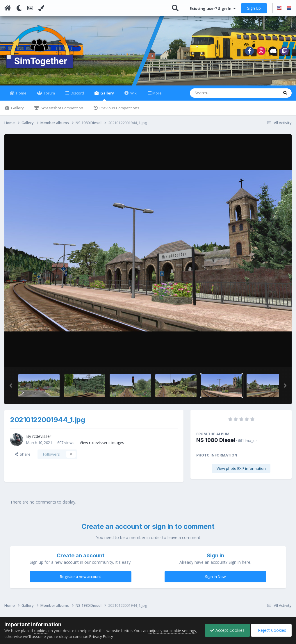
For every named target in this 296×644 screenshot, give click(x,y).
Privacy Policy (117, 636)
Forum (49, 97)
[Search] (219, 97)
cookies (41, 631)
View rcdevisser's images (102, 446)
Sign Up (254, 8)
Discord (77, 97)
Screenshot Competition (61, 111)
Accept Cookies (226, 630)
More (157, 97)
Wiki (133, 97)
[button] (11, 389)
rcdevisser (42, 440)
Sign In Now (215, 580)
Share (23, 458)
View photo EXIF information (241, 472)
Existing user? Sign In (213, 8)
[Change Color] (41, 8)
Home (21, 97)
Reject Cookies (271, 630)
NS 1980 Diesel (216, 444)
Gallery (107, 99)
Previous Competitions (119, 111)
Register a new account (81, 580)
